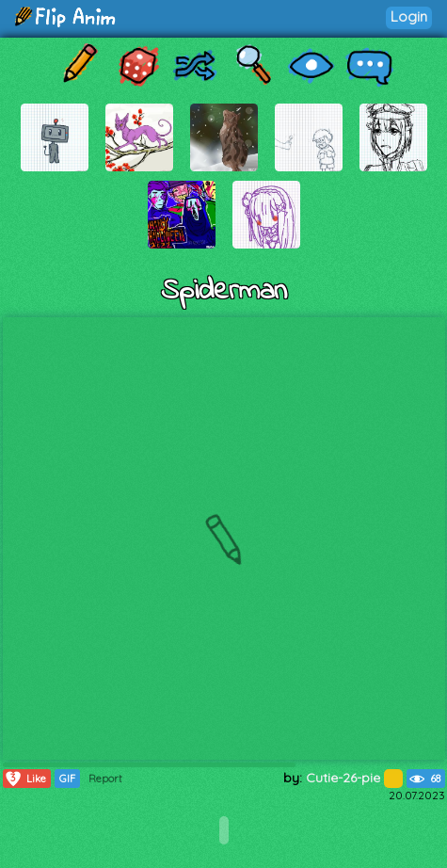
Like (25, 779)
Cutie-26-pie (354, 778)
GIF (67, 779)
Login (409, 16)
